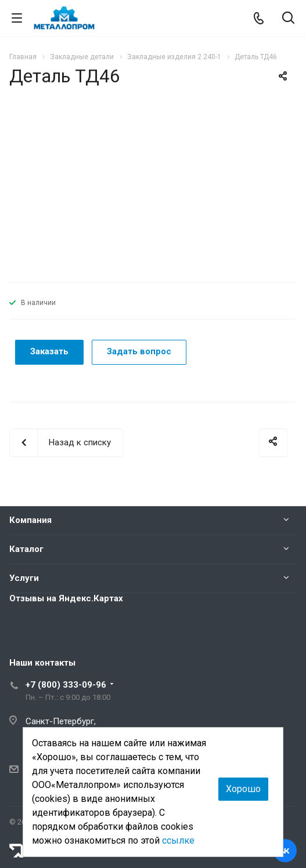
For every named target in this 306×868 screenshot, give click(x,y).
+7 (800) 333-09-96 (66, 685)
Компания (30, 520)
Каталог (26, 549)
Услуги (24, 578)
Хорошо (243, 789)
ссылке (178, 840)
